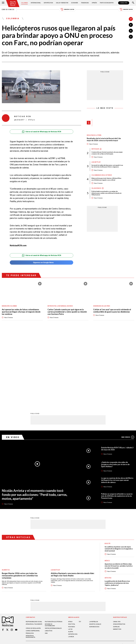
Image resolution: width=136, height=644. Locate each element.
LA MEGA (71, 561)
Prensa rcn (30, 557)
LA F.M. (70, 553)
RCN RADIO (72, 551)
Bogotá (107, 468)
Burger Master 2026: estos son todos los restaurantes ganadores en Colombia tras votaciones (20, 500)
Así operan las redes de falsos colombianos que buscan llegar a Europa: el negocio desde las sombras (21, 312)
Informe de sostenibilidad (50, 549)
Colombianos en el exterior (102, 175)
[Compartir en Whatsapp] (131, 37)
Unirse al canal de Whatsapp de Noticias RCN (42, 132)
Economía (75, 3)
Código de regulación (33, 552)
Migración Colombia (9, 306)
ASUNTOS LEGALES (95, 548)
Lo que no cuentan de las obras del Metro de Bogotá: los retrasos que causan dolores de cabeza (117, 404)
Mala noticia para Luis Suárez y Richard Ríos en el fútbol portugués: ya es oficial (106, 179)
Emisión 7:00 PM (126, 9)
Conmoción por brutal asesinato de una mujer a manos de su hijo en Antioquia (107, 153)
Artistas (108, 502)
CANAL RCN (124, 3)
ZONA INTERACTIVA (119, 548)
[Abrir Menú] (3, 3)
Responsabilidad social (34, 546)
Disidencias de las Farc (102, 306)
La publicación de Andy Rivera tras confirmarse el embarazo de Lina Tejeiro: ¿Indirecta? (117, 507)
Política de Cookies (81, 569)
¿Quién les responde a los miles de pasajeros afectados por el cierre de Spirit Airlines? (115, 388)
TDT (80, 546)
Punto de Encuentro (107, 3)
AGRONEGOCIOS (94, 551)
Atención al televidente (34, 548)
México (107, 485)
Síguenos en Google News (42, 263)
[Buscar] (133, 3)
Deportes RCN (48, 3)
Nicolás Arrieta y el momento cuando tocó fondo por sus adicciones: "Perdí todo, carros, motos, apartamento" (35, 419)
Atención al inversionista (30, 561)
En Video (13, 361)
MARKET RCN (117, 553)
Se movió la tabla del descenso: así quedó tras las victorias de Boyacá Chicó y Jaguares (107, 166)
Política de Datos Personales (63, 569)
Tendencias (85, 3)
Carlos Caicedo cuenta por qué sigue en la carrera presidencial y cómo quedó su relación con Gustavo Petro (67, 312)
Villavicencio (96, 188)
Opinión (94, 3)
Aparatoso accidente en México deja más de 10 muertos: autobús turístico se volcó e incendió (119, 490)
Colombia (24, 3)
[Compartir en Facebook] (131, 25)
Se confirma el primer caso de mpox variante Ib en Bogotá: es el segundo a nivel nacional (119, 473)
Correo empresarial (33, 555)
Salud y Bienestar (62, 3)
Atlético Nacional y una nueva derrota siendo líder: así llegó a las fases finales (73, 499)
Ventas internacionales (53, 552)
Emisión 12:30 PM (67, 9)
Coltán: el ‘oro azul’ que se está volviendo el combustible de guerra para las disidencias (112, 311)
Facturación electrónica (54, 546)
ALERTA (71, 556)
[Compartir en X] (131, 31)
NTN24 (70, 546)
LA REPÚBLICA (94, 546)
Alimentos (6, 494)
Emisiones (8, 10)
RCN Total (72, 548)
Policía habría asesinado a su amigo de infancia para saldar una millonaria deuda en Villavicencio (106, 193)
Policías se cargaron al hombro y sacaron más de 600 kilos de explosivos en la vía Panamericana (117, 420)
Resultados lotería (94, 135)
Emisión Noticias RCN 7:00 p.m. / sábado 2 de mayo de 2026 (117, 373)
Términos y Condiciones (98, 569)
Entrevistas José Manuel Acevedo (60, 306)
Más (128, 361)
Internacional (36, 3)
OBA (46, 557)
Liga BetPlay (96, 162)
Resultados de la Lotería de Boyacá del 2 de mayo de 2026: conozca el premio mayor (104, 139)
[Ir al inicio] (13, 4)
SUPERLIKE (116, 551)
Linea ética (49, 555)
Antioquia (95, 149)
